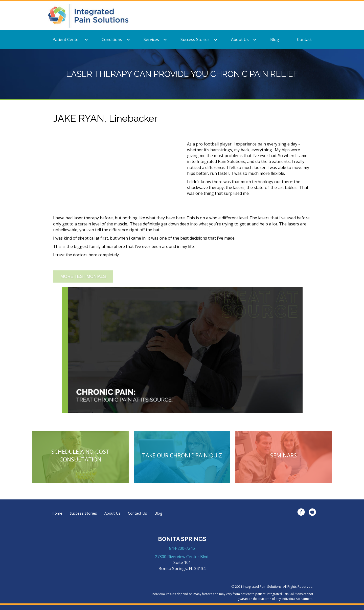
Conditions (112, 39)
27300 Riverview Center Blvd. (182, 557)
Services (151, 39)
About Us (240, 39)
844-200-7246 (182, 548)
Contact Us (138, 513)
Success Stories (195, 39)
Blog (275, 39)
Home (57, 513)
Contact (304, 39)
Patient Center (66, 39)
